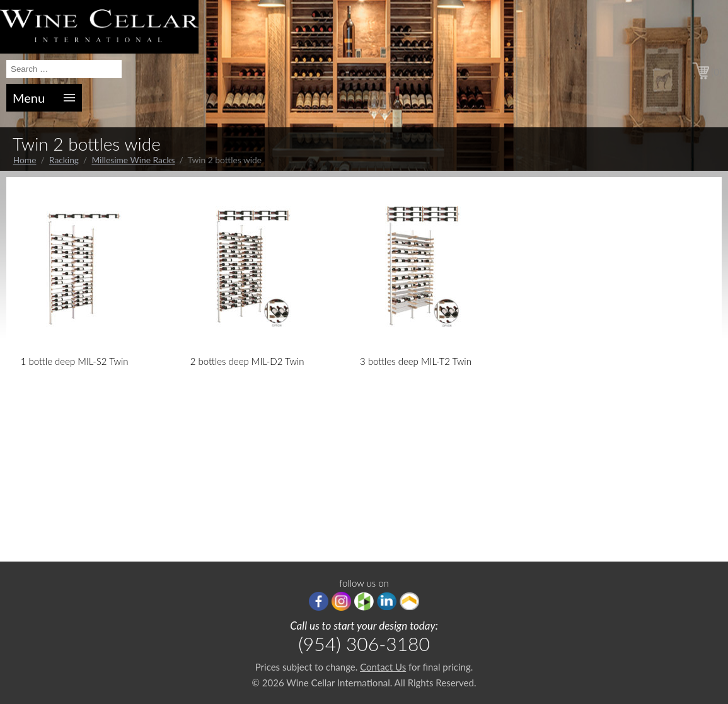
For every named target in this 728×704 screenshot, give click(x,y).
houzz (364, 601)
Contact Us (383, 667)
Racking (64, 160)
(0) (716, 72)
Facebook (319, 601)
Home (25, 160)
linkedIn (387, 601)
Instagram (341, 601)
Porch (409, 601)
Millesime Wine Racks (133, 160)
